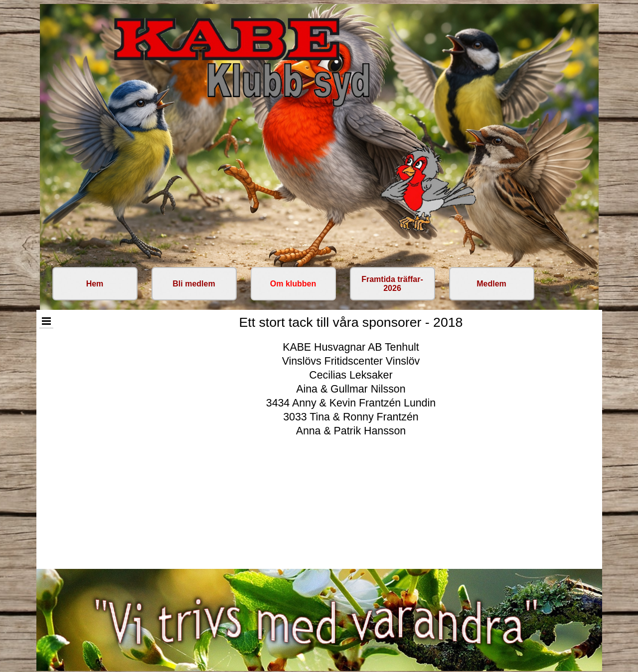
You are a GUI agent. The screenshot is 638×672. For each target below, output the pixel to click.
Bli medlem (194, 284)
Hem (95, 284)
